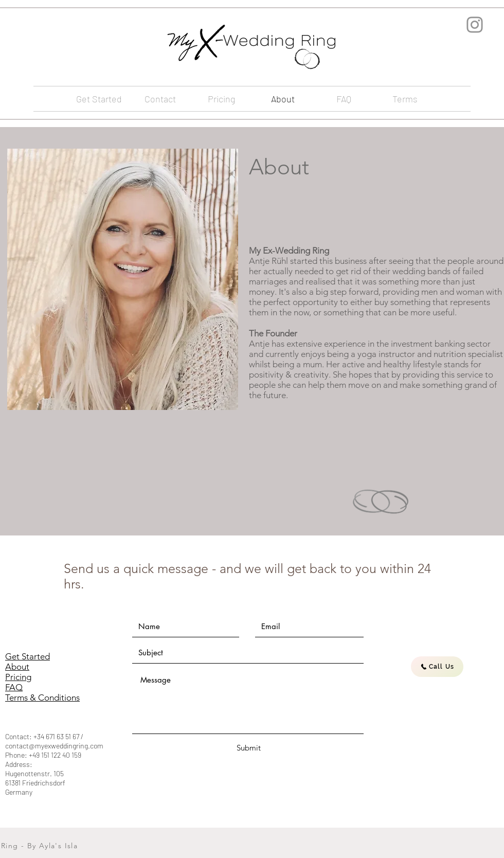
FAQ (14, 687)
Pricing (18, 677)
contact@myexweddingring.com (54, 746)
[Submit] (248, 748)
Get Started (28, 656)
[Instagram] (475, 25)
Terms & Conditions (42, 698)
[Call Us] (437, 667)
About (17, 667)
